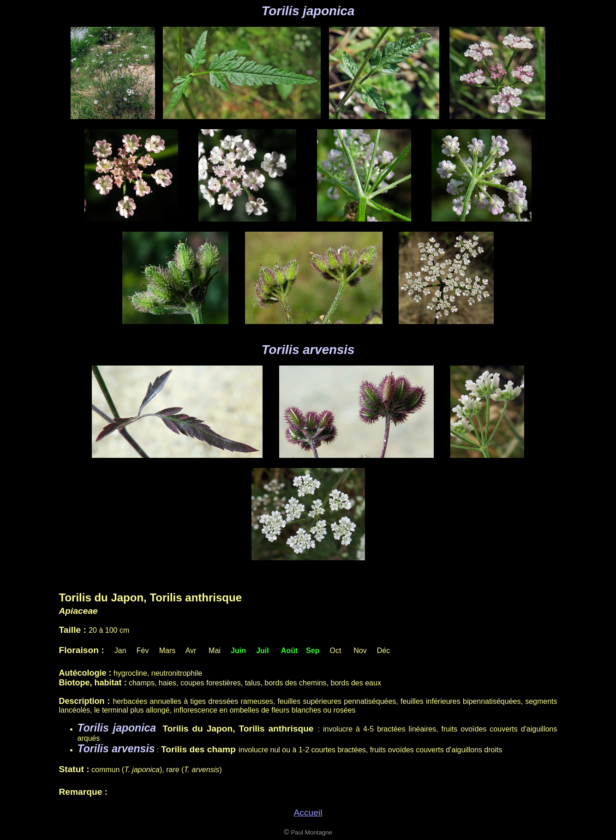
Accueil (308, 813)
